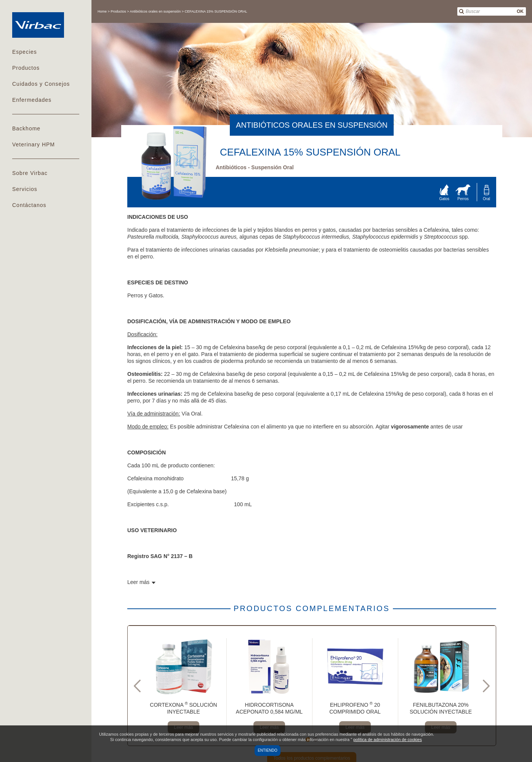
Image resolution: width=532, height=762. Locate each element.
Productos (26, 68)
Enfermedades (32, 100)
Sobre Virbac (30, 173)
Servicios (25, 189)
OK (520, 11)
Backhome (26, 128)
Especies (25, 52)
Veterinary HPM (34, 144)
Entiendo (268, 750)
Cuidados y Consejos (41, 84)
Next (486, 686)
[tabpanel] (183, 686)
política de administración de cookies (388, 740)
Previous (137, 686)
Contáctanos (29, 205)
